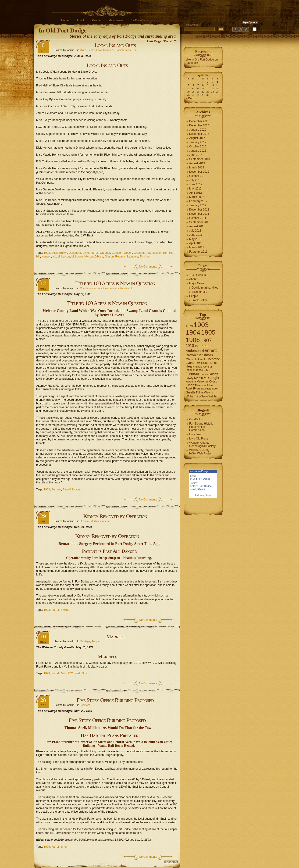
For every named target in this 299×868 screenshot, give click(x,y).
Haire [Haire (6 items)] (204, 363)
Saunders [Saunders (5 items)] (206, 389)
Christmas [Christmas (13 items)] (205, 355)
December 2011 (199, 210)
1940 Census (140, 20)
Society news (123, 50)
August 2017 (197, 138)
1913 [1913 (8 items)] (198, 346)
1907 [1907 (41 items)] (206, 340)
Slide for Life (199, 292)
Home (65, 20)
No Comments (148, 267)
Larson (66, 257)
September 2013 (200, 159)
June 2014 (196, 155)
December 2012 (199, 172)
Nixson (89, 257)
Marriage (85, 641)
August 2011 (197, 226)
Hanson (157, 253)
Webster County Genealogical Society (202, 444)
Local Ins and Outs (115, 45)
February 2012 (198, 201)
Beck (55, 253)
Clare (83, 50)
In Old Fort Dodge (63, 30)
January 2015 (198, 151)
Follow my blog (203, 495)
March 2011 (197, 247)
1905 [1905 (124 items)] (208, 332)
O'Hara (99, 257)
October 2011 (198, 218)
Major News (116, 20)
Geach (128, 253)
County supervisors (91, 288)
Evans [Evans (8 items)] (190, 363)
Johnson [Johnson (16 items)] (193, 374)
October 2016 (198, 146)
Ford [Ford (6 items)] (198, 363)
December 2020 (199, 125)
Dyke (86, 253)
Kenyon (46, 257)
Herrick (167, 253)
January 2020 (198, 130)
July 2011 (195, 231)
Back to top (171, 862)
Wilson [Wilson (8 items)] (203, 396)
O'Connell (74, 673)
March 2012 (197, 197)
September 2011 (200, 222)
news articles (198, 489)
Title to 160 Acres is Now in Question (115, 283)
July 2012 (195, 180)
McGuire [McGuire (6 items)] (191, 382)
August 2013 (197, 163)
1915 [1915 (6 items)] (205, 346)
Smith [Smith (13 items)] (190, 392)
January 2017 (198, 142)
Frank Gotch (199, 300)
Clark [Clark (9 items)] (189, 359)
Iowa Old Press (199, 439)
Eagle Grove (94, 50)
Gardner (105, 253)
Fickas (65, 610)
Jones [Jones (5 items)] (204, 374)
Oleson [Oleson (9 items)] (214, 381)
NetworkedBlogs (199, 471)
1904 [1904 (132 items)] (193, 332)
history (194, 486)
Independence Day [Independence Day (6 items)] (197, 370)
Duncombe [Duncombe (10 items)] (212, 359)
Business (85, 705)
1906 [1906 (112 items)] (193, 340)
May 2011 (195, 239)
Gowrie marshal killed (205, 288)
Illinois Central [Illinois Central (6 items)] (203, 367)
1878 (47, 673)
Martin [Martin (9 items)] (199, 378)
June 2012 (196, 184)
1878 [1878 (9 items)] (189, 326)
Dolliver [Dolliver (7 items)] (199, 359)
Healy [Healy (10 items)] (190, 366)
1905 (47, 847)
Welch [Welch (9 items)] (208, 392)
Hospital (85, 521)
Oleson (109, 257)
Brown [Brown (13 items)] (191, 355)
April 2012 (196, 193)
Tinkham (145, 257)
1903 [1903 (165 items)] (201, 325)
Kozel (56, 257)
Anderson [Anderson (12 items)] (193, 351)
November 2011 (199, 214)
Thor (135, 50)
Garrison (117, 253)
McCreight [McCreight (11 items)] (211, 378)
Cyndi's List (196, 419)
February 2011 (198, 252)
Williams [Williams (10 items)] (192, 396)
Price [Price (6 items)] (210, 385)
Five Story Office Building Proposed (115, 700)
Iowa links (195, 434)
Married (115, 636)
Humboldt (109, 50)
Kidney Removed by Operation (115, 516)
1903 (47, 253)
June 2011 (196, 235)
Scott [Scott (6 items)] (215, 389)
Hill (38, 257)
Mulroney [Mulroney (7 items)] (203, 382)
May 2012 (195, 189)
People (96, 20)
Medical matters (100, 521)
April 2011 (196, 243)
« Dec (189, 98)
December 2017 (199, 134)
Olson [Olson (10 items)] (190, 385)
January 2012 (198, 205)
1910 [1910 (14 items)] (190, 346)
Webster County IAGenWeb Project (201, 452)
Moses (76, 489)
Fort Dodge (205, 486)
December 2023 (199, 121)
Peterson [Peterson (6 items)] (200, 385)
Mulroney (77, 257)
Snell (64, 847)
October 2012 (198, 176)
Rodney (120, 257)
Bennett (56, 489)
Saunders (132, 257)
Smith (86, 673)
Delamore (75, 253)
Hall (148, 253)
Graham (139, 253)
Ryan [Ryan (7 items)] (197, 389)
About (80, 20)
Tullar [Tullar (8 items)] (199, 392)
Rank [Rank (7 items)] (189, 389)
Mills (64, 673)
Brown (63, 253)
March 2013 (197, 168)
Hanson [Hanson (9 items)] (214, 363)
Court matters (111, 288)
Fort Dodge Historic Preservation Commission (201, 427)
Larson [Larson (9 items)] (213, 374)
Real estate (127, 288)
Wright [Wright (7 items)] (212, 396)
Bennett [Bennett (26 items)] (209, 350)
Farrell (94, 253)
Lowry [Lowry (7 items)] (190, 378)
